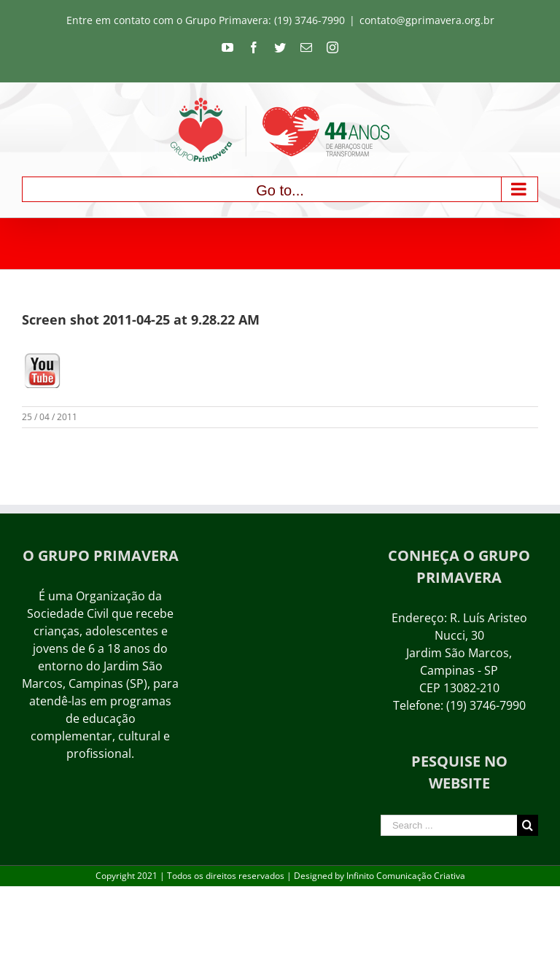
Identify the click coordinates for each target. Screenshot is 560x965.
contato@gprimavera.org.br (427, 20)
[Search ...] (449, 825)
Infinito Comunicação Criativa (406, 876)
